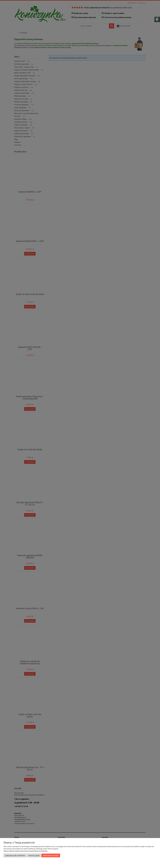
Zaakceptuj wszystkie (51, 855)
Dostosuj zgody (34, 855)
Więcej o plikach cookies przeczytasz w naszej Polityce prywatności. (26, 851)
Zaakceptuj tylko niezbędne (15, 855)
